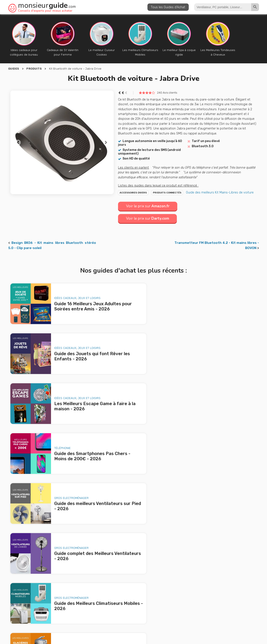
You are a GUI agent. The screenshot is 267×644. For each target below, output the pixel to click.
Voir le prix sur (148, 206)
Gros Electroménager (66, 386)
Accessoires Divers (133, 193)
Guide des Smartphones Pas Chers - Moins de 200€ (66, 582)
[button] (18, 142)
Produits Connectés (167, 193)
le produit (186, 585)
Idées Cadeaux (60, 295)
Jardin (218, 431)
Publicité (128, 610)
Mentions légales (151, 618)
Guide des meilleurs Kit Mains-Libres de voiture (220, 192)
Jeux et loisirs (84, 295)
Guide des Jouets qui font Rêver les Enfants (61, 569)
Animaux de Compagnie (66, 477)
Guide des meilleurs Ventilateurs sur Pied (58, 588)
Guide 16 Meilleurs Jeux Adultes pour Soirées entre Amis (66, 561)
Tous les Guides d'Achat (168, 7)
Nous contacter (156, 610)
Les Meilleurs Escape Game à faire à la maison (61, 576)
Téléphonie (185, 341)
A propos (106, 610)
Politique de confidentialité (187, 618)
